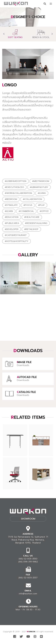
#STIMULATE (11, 205)
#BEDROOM (11, 199)
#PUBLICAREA (12, 223)
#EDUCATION (12, 217)
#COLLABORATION (32, 199)
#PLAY (41, 205)
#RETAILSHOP (31, 229)
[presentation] (4, 34)
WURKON (31, 632)
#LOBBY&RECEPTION (16, 181)
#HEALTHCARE (32, 217)
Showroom (28, 519)
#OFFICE (44, 211)
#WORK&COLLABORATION (18, 193)
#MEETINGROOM (41, 181)
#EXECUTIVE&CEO (14, 187)
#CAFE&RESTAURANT (16, 235)
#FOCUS (28, 205)
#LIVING (42, 193)
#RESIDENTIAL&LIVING (36, 223)
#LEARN (9, 211)
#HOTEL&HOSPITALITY (17, 241)
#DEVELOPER (12, 229)
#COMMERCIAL (26, 211)
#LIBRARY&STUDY (39, 187)
